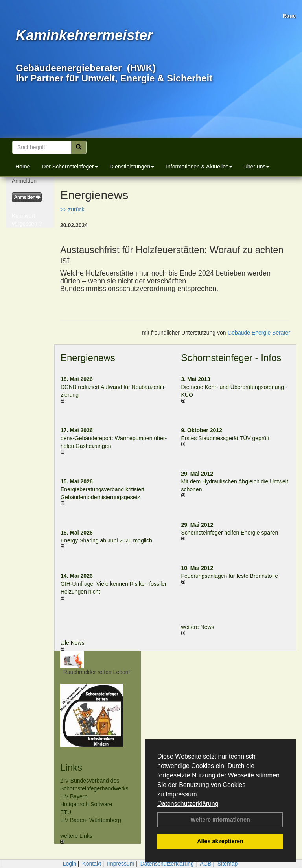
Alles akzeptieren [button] (220, 841)
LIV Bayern (74, 796)
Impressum (181, 794)
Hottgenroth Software (86, 804)
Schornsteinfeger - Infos (231, 358)
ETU (66, 812)
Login (70, 864)
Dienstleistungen (132, 167)
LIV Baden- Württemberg (91, 820)
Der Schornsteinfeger (70, 167)
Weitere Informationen (220, 820)
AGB (206, 864)
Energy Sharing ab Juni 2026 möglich (106, 540)
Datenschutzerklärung (188, 804)
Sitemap (227, 864)
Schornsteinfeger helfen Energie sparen (230, 533)
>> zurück (72, 209)
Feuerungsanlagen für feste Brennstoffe (230, 576)
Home (23, 167)
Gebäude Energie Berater (259, 333)
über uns (257, 167)
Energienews (88, 358)
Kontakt (91, 864)
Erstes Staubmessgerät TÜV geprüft (226, 438)
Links (71, 767)
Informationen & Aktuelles (199, 167)
